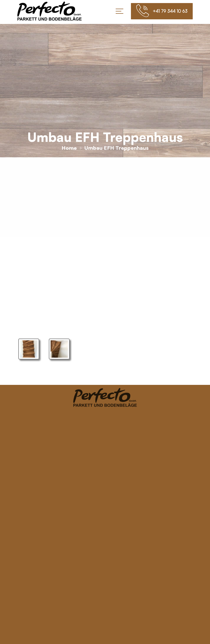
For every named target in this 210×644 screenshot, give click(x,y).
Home (69, 150)
